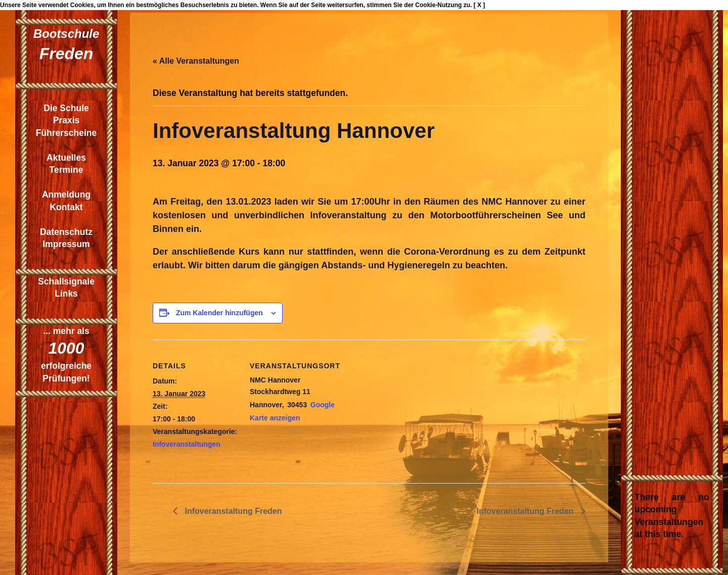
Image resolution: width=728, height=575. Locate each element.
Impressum (66, 244)
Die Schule (66, 108)
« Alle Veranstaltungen (196, 61)
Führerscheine (66, 133)
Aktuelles (66, 158)
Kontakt (66, 207)
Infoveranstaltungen (187, 444)
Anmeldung (66, 195)
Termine (66, 170)
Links (66, 294)
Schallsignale (66, 281)
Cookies (82, 5)
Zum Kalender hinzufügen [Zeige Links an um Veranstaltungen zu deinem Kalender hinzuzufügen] (219, 313)
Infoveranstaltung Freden (232, 511)
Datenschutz (66, 232)
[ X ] (480, 5)
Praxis (66, 120)
